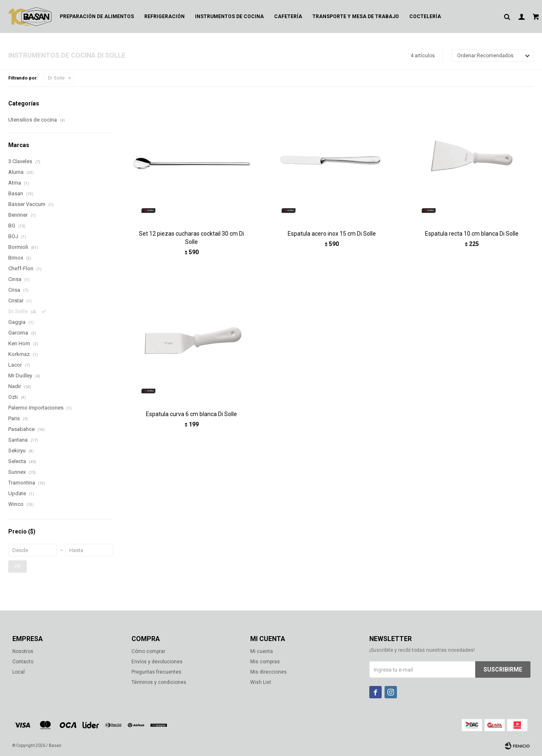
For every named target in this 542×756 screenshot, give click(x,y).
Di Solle (56, 78)
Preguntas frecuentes (156, 672)
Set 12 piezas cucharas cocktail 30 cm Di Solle (191, 238)
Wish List (261, 682)
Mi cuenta (262, 651)
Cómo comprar (148, 651)
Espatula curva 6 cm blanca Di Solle (191, 414)
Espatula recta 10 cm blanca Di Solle (472, 234)
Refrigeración (164, 16)
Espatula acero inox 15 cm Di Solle (332, 234)
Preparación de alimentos (97, 16)
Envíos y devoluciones (157, 662)
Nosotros (23, 651)
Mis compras (265, 662)
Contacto (23, 662)
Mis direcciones (269, 672)
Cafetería (288, 16)
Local (19, 672)
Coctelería (425, 16)
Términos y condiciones (159, 682)
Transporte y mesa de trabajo (356, 16)
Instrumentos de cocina (229, 16)
